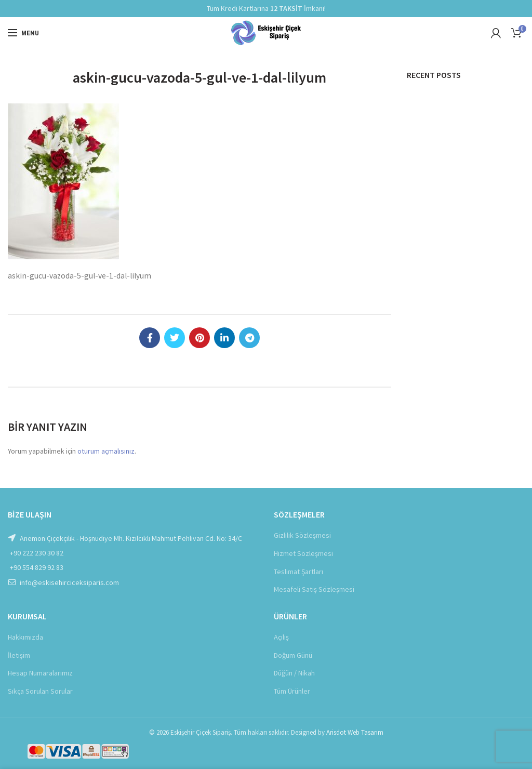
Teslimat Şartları (298, 572)
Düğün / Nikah (294, 673)
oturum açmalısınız (106, 451)
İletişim (19, 655)
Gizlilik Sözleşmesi (302, 535)
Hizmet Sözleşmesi (303, 553)
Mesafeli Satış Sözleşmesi (314, 589)
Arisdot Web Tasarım (355, 732)
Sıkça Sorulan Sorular (40, 691)
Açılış (281, 637)
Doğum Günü (293, 655)
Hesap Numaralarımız (40, 673)
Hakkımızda (25, 637)
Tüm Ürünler (292, 691)
